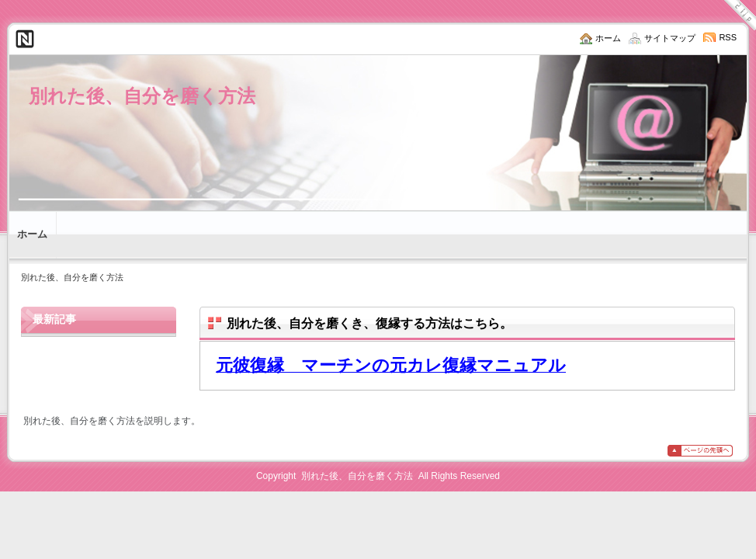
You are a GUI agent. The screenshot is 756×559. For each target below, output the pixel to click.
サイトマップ (670, 38)
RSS (728, 37)
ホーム (608, 38)
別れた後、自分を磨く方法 (142, 96)
